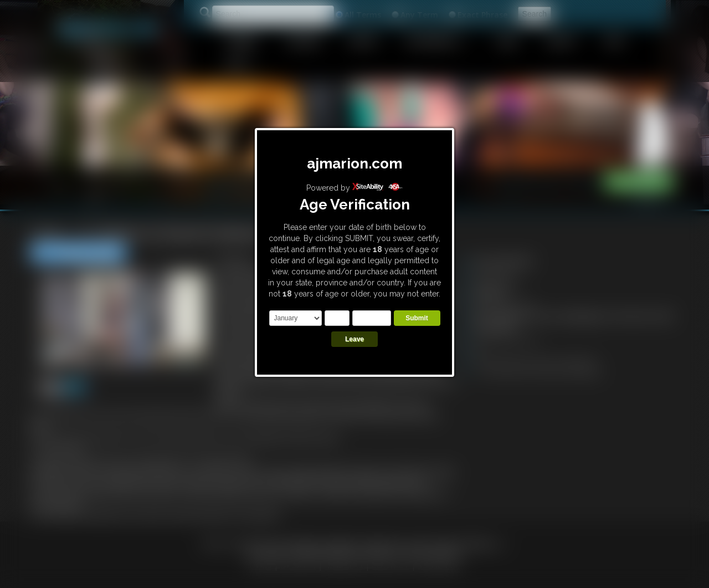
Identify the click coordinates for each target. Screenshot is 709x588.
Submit (417, 318)
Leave (354, 339)
